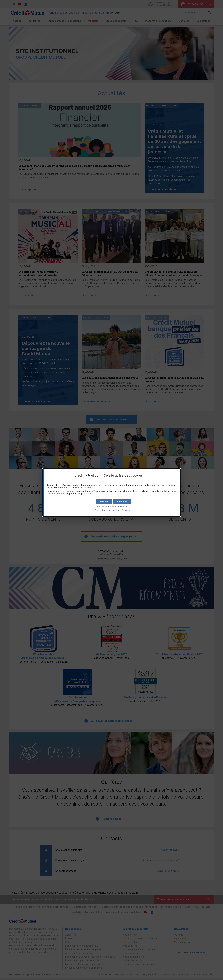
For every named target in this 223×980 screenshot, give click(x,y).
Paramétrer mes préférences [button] (112, 507)
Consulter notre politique (112, 510)
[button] (122, 502)
